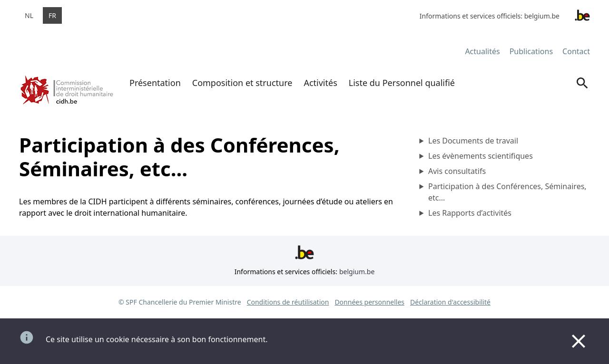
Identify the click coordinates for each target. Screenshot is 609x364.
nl (29, 15)
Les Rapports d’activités (470, 213)
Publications (531, 51)
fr (52, 15)
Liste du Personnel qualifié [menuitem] (402, 83)
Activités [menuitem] (320, 83)
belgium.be (542, 16)
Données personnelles (369, 302)
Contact (576, 51)
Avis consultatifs (457, 171)
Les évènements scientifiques (481, 156)
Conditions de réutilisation (288, 302)
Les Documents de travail (473, 141)
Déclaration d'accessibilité (450, 302)
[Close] (579, 341)
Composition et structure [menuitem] (242, 83)
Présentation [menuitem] (155, 83)
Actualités (482, 51)
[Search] (582, 91)
